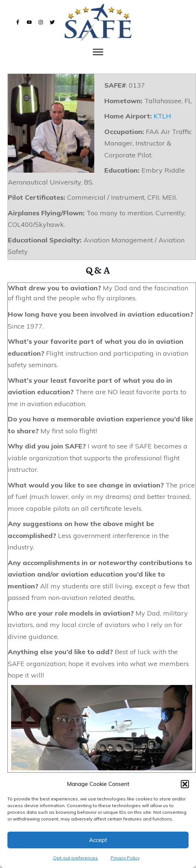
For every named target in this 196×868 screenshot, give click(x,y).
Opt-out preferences (76, 858)
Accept (98, 840)
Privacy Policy (125, 858)
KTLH (162, 116)
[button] (185, 784)
